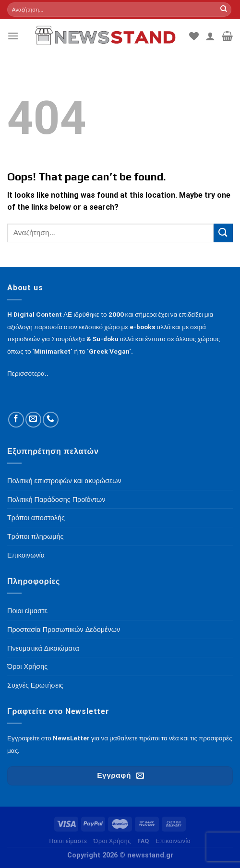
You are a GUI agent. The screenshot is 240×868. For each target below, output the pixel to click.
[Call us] (51, 420)
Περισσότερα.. (28, 373)
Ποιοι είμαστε (68, 841)
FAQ (143, 841)
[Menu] (13, 36)
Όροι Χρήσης (112, 841)
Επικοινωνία (173, 841)
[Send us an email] (33, 420)
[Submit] (224, 10)
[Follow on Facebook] (16, 420)
